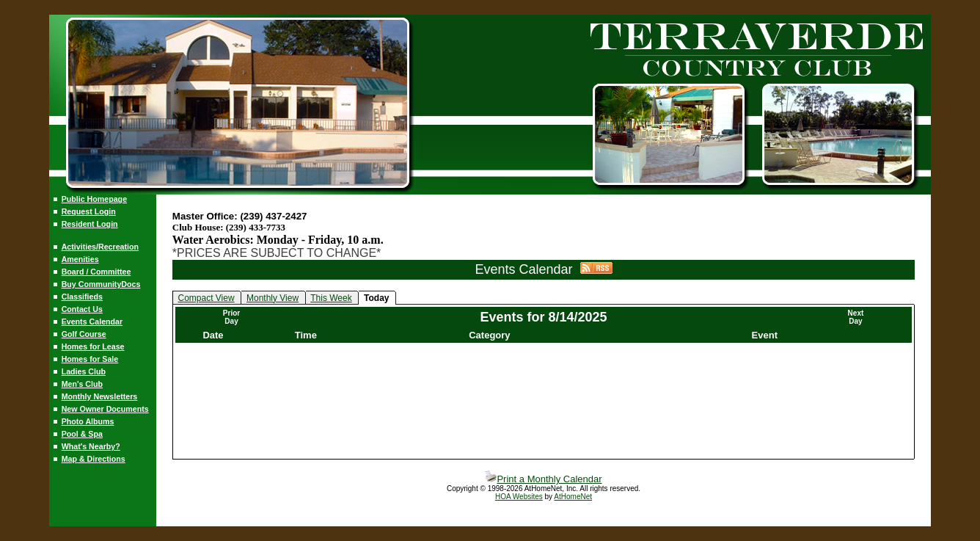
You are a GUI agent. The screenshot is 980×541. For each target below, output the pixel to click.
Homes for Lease (93, 346)
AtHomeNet (573, 497)
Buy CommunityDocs (101, 284)
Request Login (89, 211)
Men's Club (82, 384)
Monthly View (273, 298)
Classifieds (82, 297)
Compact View (206, 298)
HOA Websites (519, 497)
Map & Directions (94, 459)
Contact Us (82, 309)
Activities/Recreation (100, 247)
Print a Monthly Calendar (543, 479)
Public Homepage (94, 199)
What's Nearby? (91, 446)
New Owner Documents (105, 409)
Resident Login (90, 224)
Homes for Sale (90, 359)
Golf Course (84, 334)
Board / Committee (96, 272)
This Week (331, 298)
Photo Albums (88, 421)
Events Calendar (92, 322)
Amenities (80, 259)
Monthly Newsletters (100, 396)
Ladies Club (84, 371)
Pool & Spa (82, 434)
